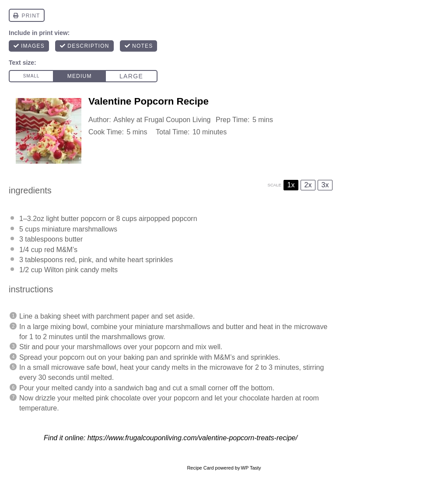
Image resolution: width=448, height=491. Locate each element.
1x (291, 185)
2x (308, 185)
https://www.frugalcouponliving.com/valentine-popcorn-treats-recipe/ (192, 438)
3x (325, 185)
